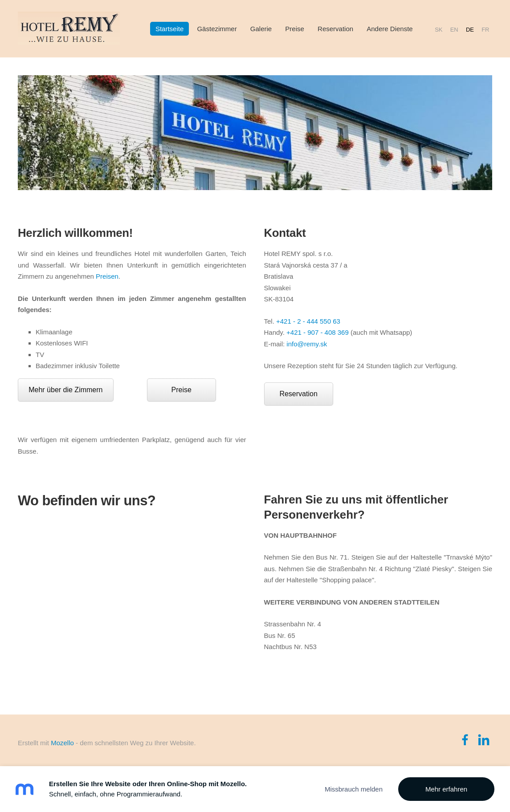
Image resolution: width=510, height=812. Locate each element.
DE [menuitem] (470, 29)
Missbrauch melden (354, 789)
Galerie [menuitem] (261, 29)
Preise (182, 390)
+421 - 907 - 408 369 (318, 332)
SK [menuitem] (439, 29)
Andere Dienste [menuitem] (390, 29)
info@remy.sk (307, 344)
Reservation (298, 394)
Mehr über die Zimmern (65, 390)
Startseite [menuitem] (169, 29)
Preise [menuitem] (295, 29)
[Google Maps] (132, 605)
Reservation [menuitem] (335, 29)
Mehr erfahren (446, 789)
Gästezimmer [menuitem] (217, 29)
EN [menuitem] (454, 29)
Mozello (62, 743)
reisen (109, 276)
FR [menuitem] (485, 29)
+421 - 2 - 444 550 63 (308, 321)
